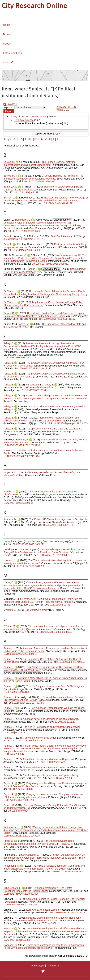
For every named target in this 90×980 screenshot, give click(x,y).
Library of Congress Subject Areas (28, 117)
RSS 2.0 (63, 110)
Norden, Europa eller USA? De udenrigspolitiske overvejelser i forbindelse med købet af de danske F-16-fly (44, 856)
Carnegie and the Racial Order (39, 738)
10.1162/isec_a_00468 (20, 789)
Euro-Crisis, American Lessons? (44, 910)
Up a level (10, 104)
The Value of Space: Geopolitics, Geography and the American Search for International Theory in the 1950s (44, 867)
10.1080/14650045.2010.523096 (21, 894)
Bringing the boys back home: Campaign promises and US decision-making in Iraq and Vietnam (44, 796)
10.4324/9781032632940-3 (18, 503)
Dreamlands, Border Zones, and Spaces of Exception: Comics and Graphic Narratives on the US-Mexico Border (44, 315)
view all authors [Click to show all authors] (62, 220)
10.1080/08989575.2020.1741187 (57, 319)
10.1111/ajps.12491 (29, 192)
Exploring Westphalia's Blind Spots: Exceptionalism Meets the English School (38, 889)
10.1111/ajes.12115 (14, 732)
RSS (71, 107)
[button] (9, 111)
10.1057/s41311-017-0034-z (54, 555)
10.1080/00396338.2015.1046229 (26, 544)
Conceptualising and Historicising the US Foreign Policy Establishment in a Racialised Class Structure (44, 551)
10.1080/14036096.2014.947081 (21, 905)
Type (57, 134)
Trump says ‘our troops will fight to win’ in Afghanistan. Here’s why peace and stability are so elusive (44, 946)
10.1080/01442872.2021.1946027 (22, 836)
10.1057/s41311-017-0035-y (29, 703)
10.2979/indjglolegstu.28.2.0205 (70, 423)
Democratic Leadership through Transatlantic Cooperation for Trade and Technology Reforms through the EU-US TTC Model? (42, 346)
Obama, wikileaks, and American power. (45, 767)
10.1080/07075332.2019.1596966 (65, 871)
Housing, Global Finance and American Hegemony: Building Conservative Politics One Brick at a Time (42, 919)
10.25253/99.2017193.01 (72, 662)
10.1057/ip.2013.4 (62, 778)
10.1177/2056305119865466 (39, 181)
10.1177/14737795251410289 (28, 566)
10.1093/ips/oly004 (18, 811)
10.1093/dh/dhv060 (33, 740)
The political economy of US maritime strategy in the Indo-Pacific (44, 452)
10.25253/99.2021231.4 (16, 692)
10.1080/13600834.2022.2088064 (53, 632)
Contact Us (54, 966)
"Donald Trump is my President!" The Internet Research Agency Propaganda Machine (43, 177)
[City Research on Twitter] (43, 971)
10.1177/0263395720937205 (19, 800)
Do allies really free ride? (40, 541)
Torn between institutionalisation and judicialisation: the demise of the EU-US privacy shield (41, 419)
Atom (61, 107)
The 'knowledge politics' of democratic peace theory (51, 775)
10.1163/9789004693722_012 (20, 357)
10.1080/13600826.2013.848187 (21, 654)
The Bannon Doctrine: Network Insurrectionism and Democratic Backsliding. (39, 163)
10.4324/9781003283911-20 (58, 525)
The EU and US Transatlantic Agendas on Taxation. (57, 519)
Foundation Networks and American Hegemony (48, 759)
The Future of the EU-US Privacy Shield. (61, 407)
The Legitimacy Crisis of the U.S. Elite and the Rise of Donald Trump (42, 660)
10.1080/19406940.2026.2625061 (50, 264)
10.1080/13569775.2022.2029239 (22, 445)
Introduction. (33, 385)
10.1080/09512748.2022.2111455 (22, 456)
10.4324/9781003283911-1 (35, 390)
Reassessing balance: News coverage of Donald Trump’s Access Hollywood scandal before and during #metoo (46, 199)
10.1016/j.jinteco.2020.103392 (24, 250)
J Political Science (24, 120)
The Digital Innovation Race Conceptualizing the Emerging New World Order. (39, 842)
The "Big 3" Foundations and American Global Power (51, 727)
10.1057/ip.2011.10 (65, 722)
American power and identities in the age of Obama (50, 719)
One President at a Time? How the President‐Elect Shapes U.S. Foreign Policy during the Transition (43, 600)
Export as (9, 107)
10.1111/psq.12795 (60, 605)
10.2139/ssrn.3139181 (31, 239)
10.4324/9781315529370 (17, 940)
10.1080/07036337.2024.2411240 (33, 368)
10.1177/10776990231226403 (24, 231)
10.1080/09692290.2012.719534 (67, 913)
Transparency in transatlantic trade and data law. (52, 429)
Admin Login (37, 966)
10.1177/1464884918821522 (58, 203)
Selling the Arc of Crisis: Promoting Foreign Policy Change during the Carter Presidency (43, 304)
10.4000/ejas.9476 (55, 762)
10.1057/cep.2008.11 (49, 923)
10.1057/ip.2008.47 (14, 754)
